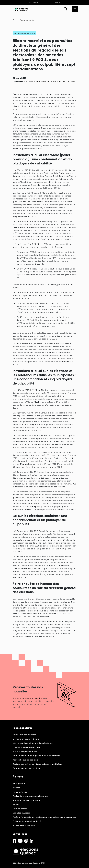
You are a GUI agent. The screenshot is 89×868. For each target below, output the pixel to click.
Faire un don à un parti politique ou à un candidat (36, 755)
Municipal (52, 81)
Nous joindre (33, 2)
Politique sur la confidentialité (27, 821)
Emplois (57, 2)
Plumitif (16, 804)
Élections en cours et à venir (26, 739)
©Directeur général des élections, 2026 (29, 863)
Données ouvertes (21, 813)
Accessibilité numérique (24, 825)
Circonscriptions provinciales (26, 747)
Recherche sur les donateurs (26, 760)
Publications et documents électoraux (30, 796)
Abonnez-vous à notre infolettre (28, 698)
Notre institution (20, 792)
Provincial (62, 81)
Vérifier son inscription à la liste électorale (33, 743)
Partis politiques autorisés (25, 751)
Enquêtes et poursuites (35, 81)
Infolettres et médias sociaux (26, 800)
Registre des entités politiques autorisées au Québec (37, 764)
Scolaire (71, 81)
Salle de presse (20, 808)
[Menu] (75, 9)
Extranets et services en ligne (27, 768)
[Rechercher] (66, 9)
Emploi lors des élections (24, 734)
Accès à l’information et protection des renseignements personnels (44, 817)
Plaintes (16, 787)
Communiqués (27, 20)
